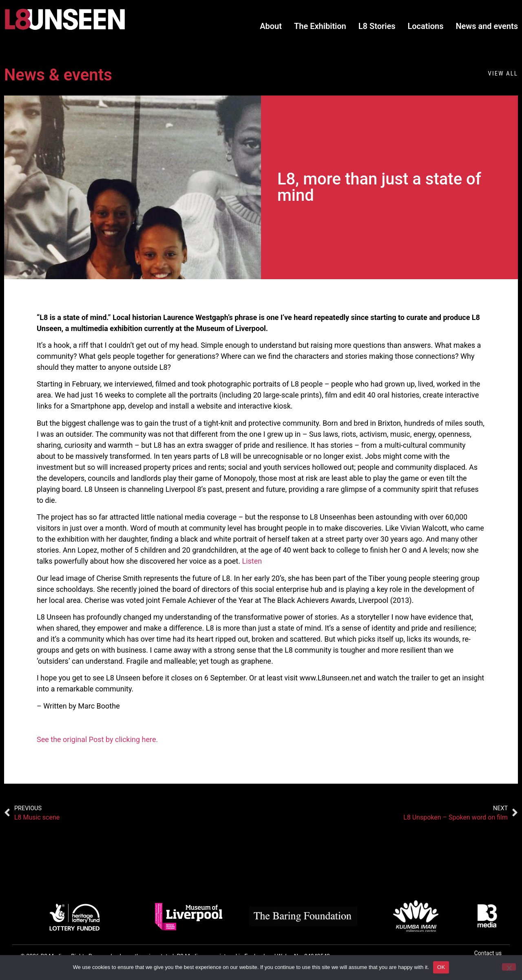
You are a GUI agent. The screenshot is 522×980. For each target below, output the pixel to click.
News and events (487, 26)
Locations (425, 26)
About (271, 26)
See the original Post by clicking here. (97, 739)
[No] (509, 967)
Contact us (488, 953)
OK (441, 967)
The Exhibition (320, 26)
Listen (252, 561)
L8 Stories (377, 26)
